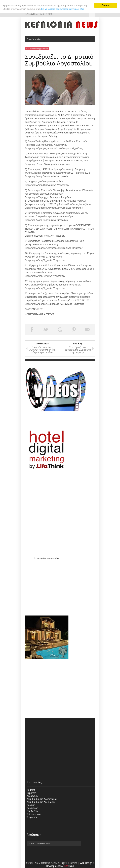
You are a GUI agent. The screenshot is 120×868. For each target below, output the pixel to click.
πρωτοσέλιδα (42, 558)
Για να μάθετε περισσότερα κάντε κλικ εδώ (63, 9)
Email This (88, 330)
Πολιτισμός (32, 808)
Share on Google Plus (60, 330)
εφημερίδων (55, 558)
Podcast (31, 790)
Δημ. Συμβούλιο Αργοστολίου (37, 49)
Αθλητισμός (33, 796)
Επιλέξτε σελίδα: (92, 14)
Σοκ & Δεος (33, 811)
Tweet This (46, 330)
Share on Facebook (32, 330)
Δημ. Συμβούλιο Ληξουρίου (41, 802)
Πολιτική (31, 805)
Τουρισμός (32, 817)
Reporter (31, 793)
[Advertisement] (46, 586)
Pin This (74, 330)
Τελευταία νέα (34, 814)
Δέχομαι (106, 5)
